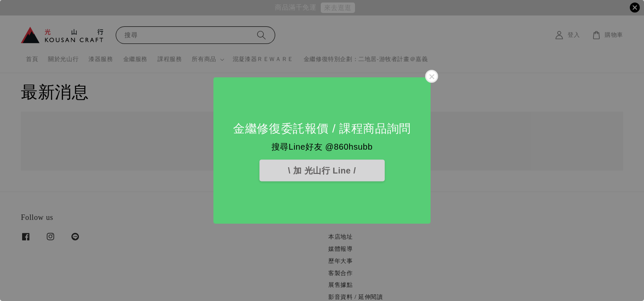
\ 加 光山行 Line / (322, 171)
